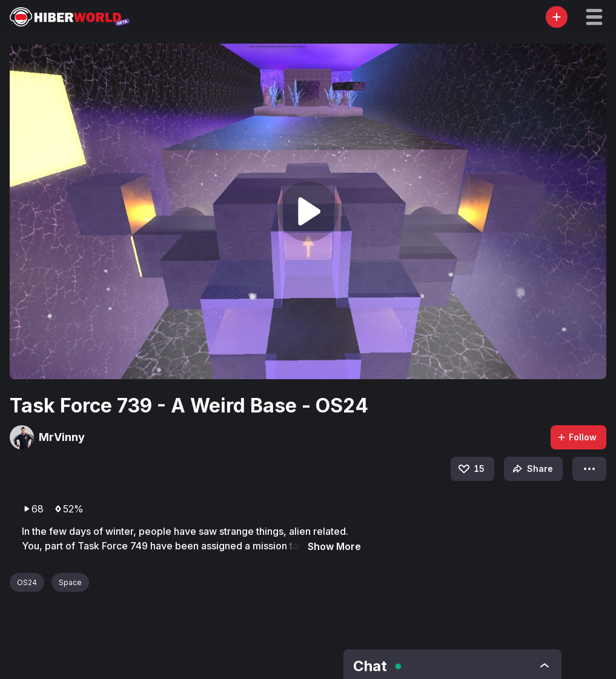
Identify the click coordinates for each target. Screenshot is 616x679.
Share (532, 469)
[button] (594, 17)
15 (471, 469)
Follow (577, 437)
